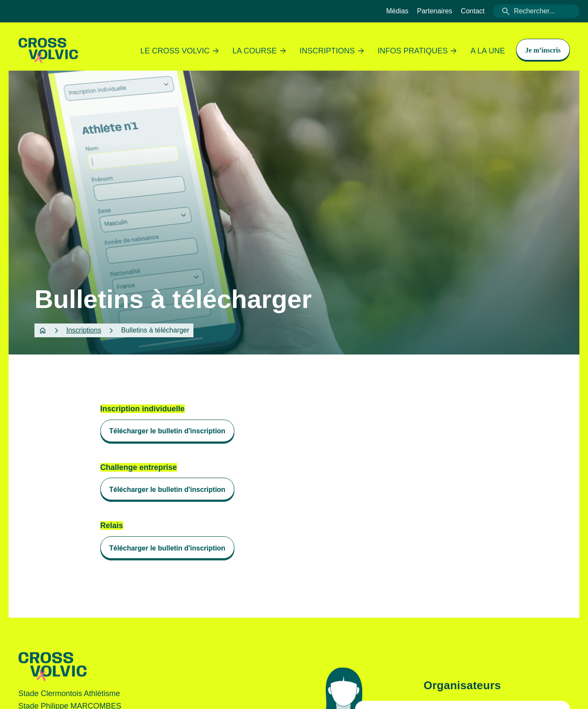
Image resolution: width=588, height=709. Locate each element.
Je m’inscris (543, 50)
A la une (488, 51)
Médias (397, 11)
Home (43, 330)
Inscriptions (332, 51)
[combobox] (536, 11)
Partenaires (435, 11)
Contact (473, 11)
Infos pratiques (417, 51)
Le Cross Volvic (180, 51)
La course (259, 51)
